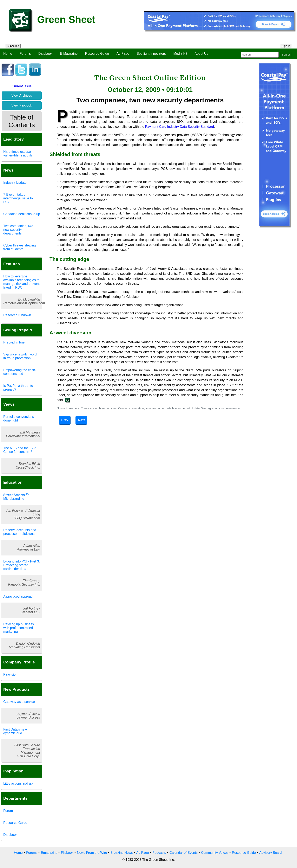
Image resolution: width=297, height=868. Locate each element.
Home (8, 54)
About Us (202, 54)
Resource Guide (97, 54)
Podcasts (159, 853)
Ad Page (123, 54)
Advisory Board (270, 853)
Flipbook (67, 853)
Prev (65, 420)
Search (286, 55)
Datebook (45, 54)
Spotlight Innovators (151, 54)
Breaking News (122, 853)
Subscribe (13, 46)
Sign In (286, 46)
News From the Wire (92, 853)
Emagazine (49, 853)
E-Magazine (69, 54)
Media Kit (180, 54)
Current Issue (22, 86)
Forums (25, 54)
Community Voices (215, 853)
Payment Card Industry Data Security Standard (180, 127)
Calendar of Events (184, 853)
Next (81, 420)
